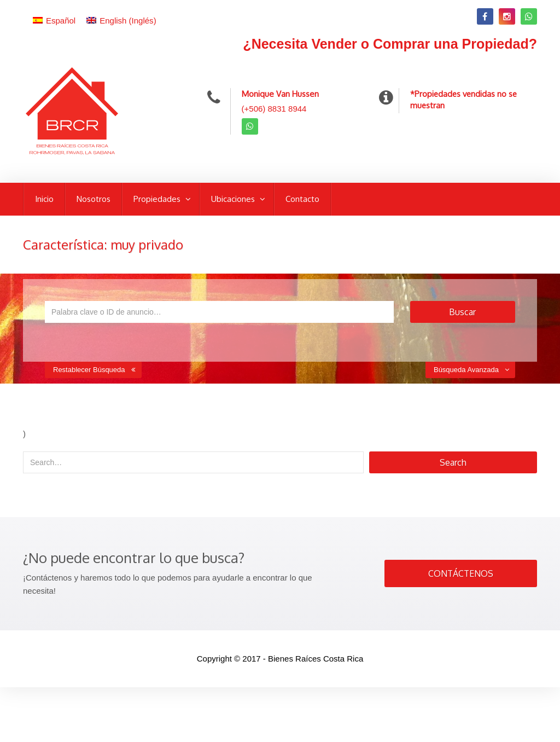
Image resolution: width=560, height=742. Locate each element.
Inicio (44, 199)
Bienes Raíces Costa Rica (316, 659)
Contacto (302, 199)
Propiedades (158, 199)
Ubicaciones (234, 199)
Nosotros (94, 199)
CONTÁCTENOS (461, 573)
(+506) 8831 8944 (274, 109)
